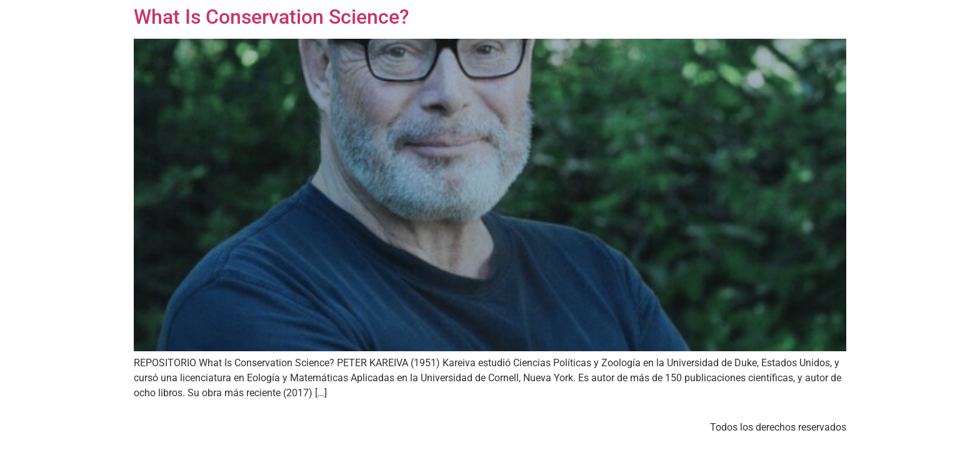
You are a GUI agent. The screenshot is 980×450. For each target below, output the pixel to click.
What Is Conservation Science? (272, 17)
